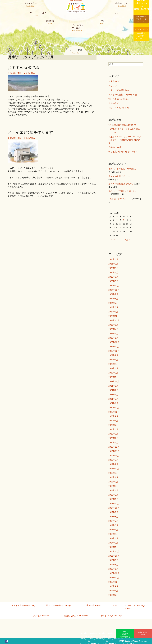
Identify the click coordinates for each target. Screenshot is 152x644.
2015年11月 (114, 578)
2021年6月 (113, 395)
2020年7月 (113, 425)
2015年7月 (113, 595)
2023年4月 (113, 329)
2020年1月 (113, 443)
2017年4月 (113, 534)
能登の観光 (30, 73)
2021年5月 (113, 399)
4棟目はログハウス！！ (119, 199)
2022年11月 (114, 347)
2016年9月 (113, 560)
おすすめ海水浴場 (23, 68)
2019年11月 (114, 451)
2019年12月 (114, 447)
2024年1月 (113, 312)
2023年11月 (114, 320)
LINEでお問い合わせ (125, 634)
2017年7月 (113, 521)
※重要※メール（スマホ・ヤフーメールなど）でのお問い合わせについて (125, 140)
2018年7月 (113, 477)
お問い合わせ (143, 633)
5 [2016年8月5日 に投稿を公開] (124, 220)
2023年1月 (113, 338)
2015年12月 (114, 573)
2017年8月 (113, 517)
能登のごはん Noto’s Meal (76, 616)
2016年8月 (113, 565)
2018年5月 (113, 482)
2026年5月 (113, 264)
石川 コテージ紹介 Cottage (59, 605)
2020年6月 (113, 429)
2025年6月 (113, 277)
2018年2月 (113, 495)
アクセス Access (41, 616)
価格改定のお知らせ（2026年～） (124, 152)
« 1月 (113, 240)
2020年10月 (114, 412)
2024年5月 (113, 307)
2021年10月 (114, 381)
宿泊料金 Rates (94, 605)
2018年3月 (113, 490)
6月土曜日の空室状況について (122, 125)
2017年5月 (113, 530)
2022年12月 (114, 342)
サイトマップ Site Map (111, 616)
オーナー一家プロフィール (141, 19)
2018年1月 (113, 499)
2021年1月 (113, 403)
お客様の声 (114, 81)
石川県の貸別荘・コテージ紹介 (123, 95)
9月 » (128, 240)
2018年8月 (113, 473)
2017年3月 (113, 538)
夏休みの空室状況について (121, 176)
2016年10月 (114, 556)
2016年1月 (113, 569)
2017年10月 (114, 508)
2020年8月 (113, 421)
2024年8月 (113, 299)
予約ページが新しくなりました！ (124, 169)
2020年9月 (113, 416)
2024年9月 (113, 294)
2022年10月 (114, 351)
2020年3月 (113, 434)
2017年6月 (113, 525)
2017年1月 (113, 547)
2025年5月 (113, 281)
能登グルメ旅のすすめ (119, 108)
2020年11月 (114, 408)
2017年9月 (113, 512)
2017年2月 (113, 543)
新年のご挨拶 (115, 147)
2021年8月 (113, 386)
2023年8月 (113, 325)
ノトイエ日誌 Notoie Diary (23, 605)
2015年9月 (113, 586)
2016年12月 (114, 551)
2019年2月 (113, 464)
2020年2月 (113, 438)
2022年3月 (113, 368)
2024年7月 (113, 303)
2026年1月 (113, 273)
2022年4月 (113, 364)
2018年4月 (113, 486)
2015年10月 (114, 582)
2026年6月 (113, 259)
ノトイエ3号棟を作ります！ (32, 132)
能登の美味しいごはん (119, 99)
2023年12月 (114, 316)
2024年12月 (114, 286)
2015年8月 (113, 591)
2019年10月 (114, 456)
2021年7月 (113, 390)
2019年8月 (113, 460)
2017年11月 (114, 504)
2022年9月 (113, 355)
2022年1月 (113, 377)
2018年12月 (114, 469)
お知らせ (113, 86)
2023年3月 (113, 334)
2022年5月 (113, 360)
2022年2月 (113, 373)
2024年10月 (114, 290)
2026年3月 (113, 268)
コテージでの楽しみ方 (119, 90)
